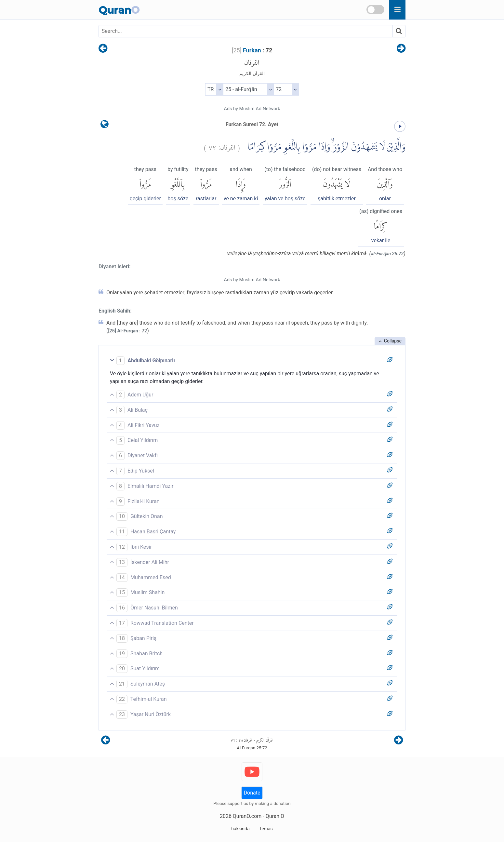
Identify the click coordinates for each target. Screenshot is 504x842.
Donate (252, 793)
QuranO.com (247, 816)
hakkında (240, 829)
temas (266, 829)
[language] (105, 126)
